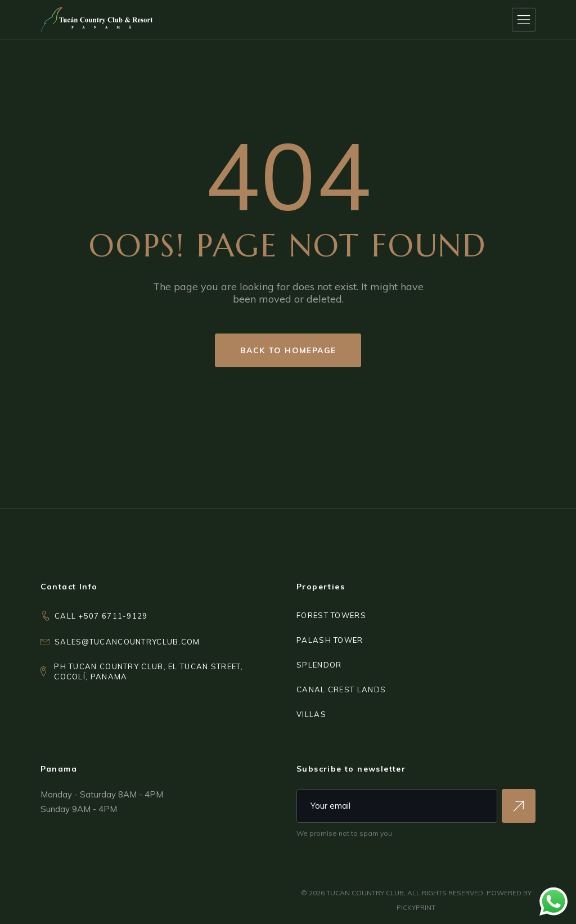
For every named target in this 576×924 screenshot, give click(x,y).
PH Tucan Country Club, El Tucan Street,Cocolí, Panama (148, 671)
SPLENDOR (319, 665)
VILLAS (311, 714)
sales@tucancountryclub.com (127, 642)
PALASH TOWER (330, 640)
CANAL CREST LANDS (341, 689)
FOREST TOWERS (331, 615)
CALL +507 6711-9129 (101, 616)
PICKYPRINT (416, 907)
